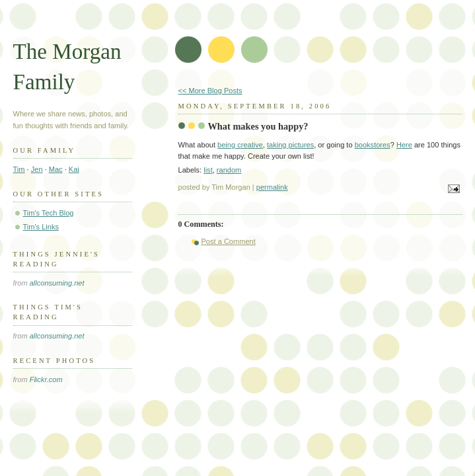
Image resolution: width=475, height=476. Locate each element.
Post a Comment (229, 241)
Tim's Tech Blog (49, 213)
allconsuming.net (57, 283)
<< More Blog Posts (210, 91)
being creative (240, 145)
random (229, 170)
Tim (19, 169)
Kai (74, 169)
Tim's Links (41, 227)
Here (404, 145)
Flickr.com (46, 379)
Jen (37, 169)
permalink (272, 187)
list (208, 170)
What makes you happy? (258, 126)
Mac (56, 169)
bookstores (373, 145)
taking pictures (290, 145)
